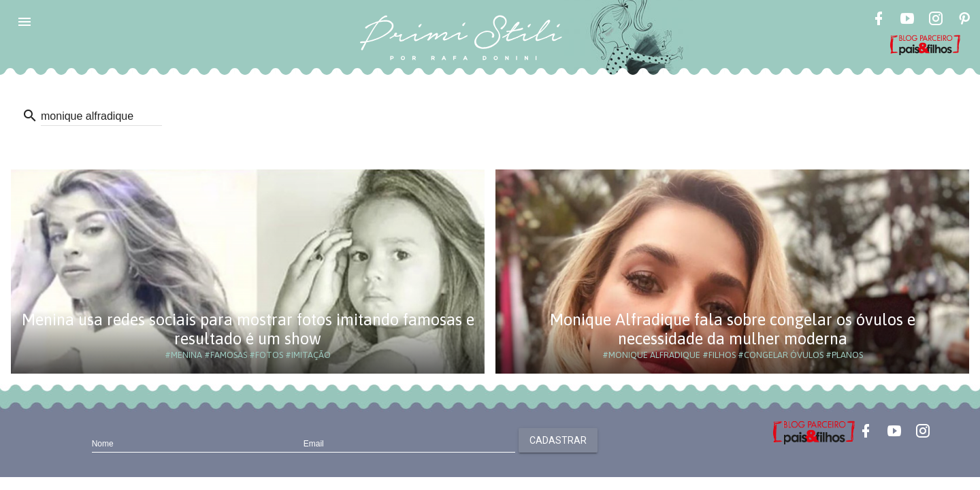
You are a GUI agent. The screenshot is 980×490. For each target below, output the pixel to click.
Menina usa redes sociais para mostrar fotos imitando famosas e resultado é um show (248, 329)
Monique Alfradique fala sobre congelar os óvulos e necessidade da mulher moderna (733, 329)
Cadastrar (558, 440)
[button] (24, 22)
